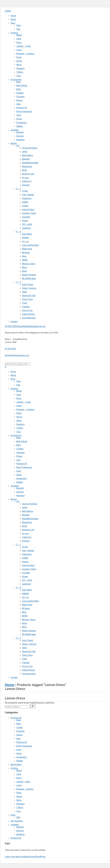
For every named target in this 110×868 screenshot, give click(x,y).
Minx (24, 256)
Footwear (20, 97)
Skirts (19, 65)
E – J (19, 189)
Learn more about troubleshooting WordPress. (25, 857)
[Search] (33, 706)
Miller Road (27, 249)
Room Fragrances (24, 111)
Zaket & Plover (29, 314)
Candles (20, 93)
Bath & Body (22, 86)
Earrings (20, 136)
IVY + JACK (27, 224)
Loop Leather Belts (30, 245)
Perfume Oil (22, 108)
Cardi (19, 39)
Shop (13, 23)
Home (13, 16)
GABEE (25, 202)
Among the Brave (30, 148)
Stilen (25, 292)
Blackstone (27, 166)
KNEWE (25, 238)
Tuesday (26, 307)
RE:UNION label (29, 279)
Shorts (19, 61)
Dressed (26, 185)
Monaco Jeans (29, 264)
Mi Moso (26, 253)
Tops (19, 76)
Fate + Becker (28, 195)
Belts (19, 89)
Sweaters (20, 68)
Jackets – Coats (24, 46)
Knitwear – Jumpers (25, 54)
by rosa (25, 178)
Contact (14, 322)
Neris (24, 271)
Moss (25, 267)
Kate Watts (27, 234)
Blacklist (26, 159)
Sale (18, 29)
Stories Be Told (29, 296)
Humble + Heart (29, 213)
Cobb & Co (27, 181)
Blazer (19, 35)
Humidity (26, 217)
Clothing (14, 33)
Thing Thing (27, 299)
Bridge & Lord (28, 174)
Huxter (25, 221)
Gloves (19, 100)
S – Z (19, 282)
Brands (14, 143)
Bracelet (20, 132)
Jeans (19, 50)
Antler (25, 152)
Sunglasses (21, 123)
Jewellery (15, 130)
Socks (19, 119)
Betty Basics (28, 155)
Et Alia (25, 191)
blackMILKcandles (30, 163)
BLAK (24, 170)
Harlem (25, 206)
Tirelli (24, 303)
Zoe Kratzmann (29, 318)
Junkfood (26, 228)
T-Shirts (20, 72)
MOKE (25, 260)
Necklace (20, 140)
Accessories (16, 80)
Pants (19, 57)
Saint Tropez (28, 284)
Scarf (19, 115)
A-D (18, 146)
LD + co (25, 241)
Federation (27, 198)
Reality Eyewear (29, 275)
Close (8, 11)
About (13, 19)
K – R (19, 232)
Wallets (20, 126)
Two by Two (27, 310)
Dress (19, 42)
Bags (19, 82)
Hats (18, 104)
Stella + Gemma (29, 288)
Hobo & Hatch (28, 210)
